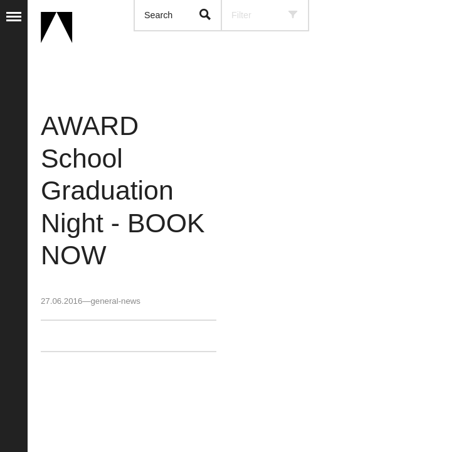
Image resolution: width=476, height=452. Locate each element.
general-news (115, 301)
